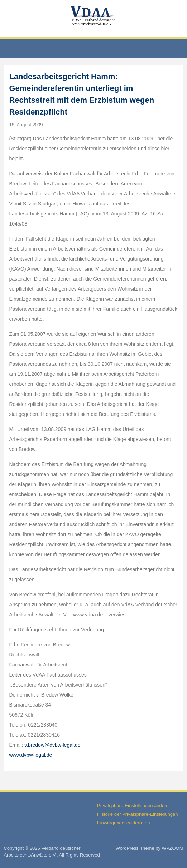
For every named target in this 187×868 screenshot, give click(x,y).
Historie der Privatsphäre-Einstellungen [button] (137, 814)
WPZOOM (173, 848)
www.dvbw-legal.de (30, 755)
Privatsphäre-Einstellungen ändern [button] (133, 806)
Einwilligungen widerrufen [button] (123, 823)
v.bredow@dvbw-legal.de (52, 745)
